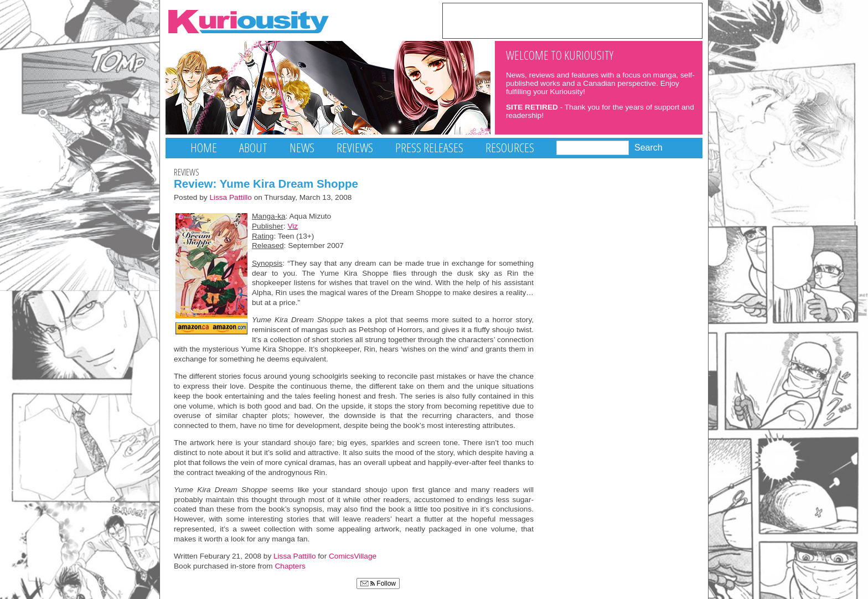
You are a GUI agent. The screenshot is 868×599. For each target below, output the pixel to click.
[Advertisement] (572, 20)
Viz (293, 226)
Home (204, 148)
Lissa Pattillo (231, 197)
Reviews (355, 148)
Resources (510, 148)
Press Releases (429, 148)
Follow (378, 583)
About (253, 148)
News (302, 148)
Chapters (290, 566)
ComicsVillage (353, 556)
